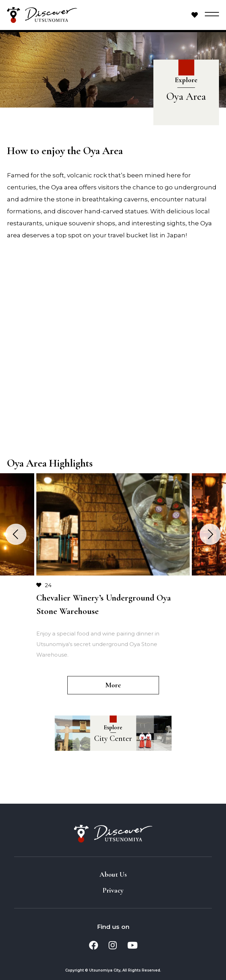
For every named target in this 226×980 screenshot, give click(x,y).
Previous (16, 534)
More (113, 685)
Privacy (113, 890)
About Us (113, 875)
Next (210, 534)
